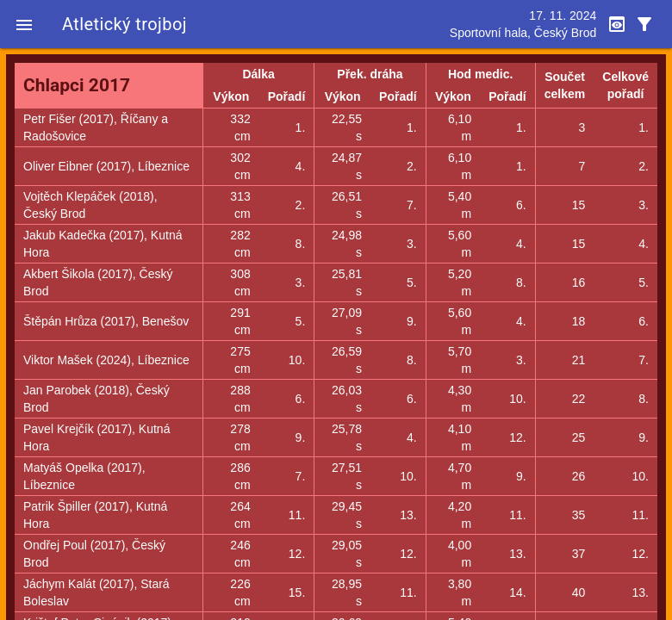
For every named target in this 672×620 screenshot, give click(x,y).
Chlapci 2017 (77, 85)
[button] (24, 24)
